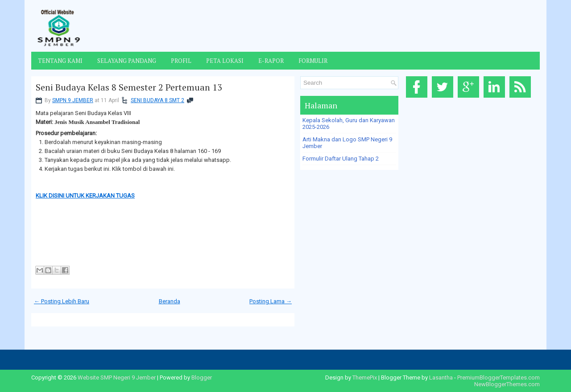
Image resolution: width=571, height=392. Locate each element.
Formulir (313, 61)
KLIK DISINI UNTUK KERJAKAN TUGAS (85, 196)
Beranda (170, 301)
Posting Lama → (271, 301)
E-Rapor (271, 61)
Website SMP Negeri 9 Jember (117, 378)
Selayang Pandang (127, 61)
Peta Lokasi (225, 61)
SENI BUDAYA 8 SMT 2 (157, 100)
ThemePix (365, 378)
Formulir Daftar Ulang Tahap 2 (341, 159)
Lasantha (441, 378)
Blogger (202, 378)
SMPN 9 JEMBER (73, 100)
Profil (181, 61)
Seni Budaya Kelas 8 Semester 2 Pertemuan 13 (129, 87)
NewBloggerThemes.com (507, 384)
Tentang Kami (60, 61)
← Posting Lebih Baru (62, 301)
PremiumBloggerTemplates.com (499, 378)
